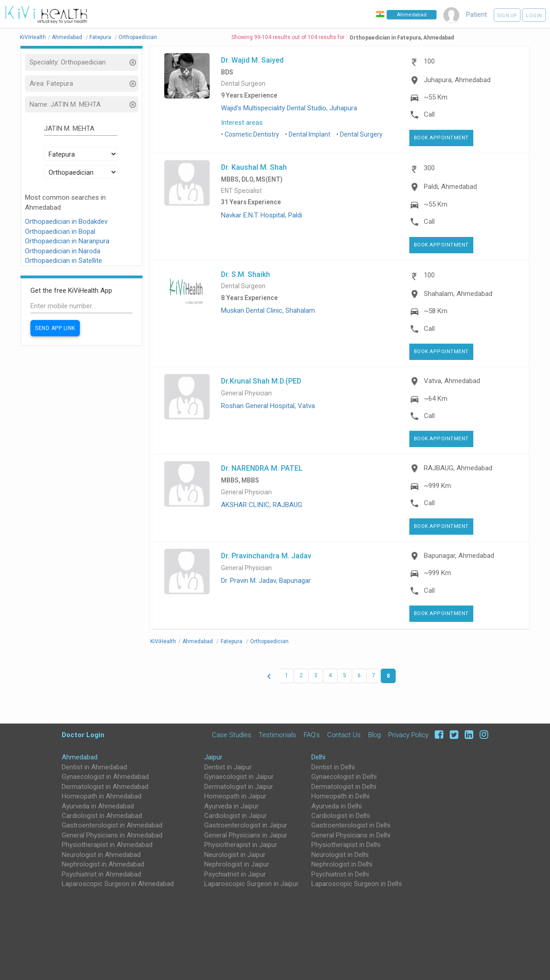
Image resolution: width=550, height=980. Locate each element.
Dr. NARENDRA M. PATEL (262, 468)
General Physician (246, 393)
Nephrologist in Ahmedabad (103, 864)
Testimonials (277, 735)
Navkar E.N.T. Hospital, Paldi (262, 215)
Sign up (507, 16)
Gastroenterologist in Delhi (351, 825)
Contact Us (344, 735)
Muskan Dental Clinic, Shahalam (268, 310)
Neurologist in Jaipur (235, 855)
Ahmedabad (80, 757)
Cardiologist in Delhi (341, 816)
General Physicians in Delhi (351, 835)
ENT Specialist (241, 191)
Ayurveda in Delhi (336, 806)
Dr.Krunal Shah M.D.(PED (261, 381)
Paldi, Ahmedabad (450, 187)
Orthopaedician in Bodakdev (66, 222)
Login (534, 16)
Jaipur (213, 757)
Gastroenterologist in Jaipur (246, 825)
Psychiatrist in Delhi (340, 874)
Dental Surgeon (243, 84)
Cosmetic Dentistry (252, 134)
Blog (374, 735)
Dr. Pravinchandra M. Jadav (266, 556)
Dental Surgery (361, 134)
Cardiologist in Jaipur (236, 816)
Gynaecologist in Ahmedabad (105, 777)
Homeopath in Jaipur (235, 796)
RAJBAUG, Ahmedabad (458, 468)
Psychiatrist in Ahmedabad (101, 874)
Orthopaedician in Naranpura (67, 241)
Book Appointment (441, 138)
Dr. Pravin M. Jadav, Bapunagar (266, 581)
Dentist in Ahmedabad (94, 767)
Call (429, 114)
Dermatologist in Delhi (344, 787)
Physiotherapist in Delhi (346, 845)
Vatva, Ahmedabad (452, 381)
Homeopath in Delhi (340, 796)
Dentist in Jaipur (228, 767)
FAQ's (312, 735)
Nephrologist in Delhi (342, 864)
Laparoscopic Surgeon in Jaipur (251, 884)
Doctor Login (83, 735)
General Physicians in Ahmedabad (112, 835)
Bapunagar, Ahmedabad (459, 556)
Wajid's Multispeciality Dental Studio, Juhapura (289, 108)
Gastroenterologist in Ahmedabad (112, 825)
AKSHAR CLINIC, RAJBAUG (262, 505)
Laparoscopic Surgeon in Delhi (356, 884)
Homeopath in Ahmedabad (102, 796)
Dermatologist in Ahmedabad (105, 787)
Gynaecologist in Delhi (344, 777)
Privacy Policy (408, 735)
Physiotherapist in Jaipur (241, 845)
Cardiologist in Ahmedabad (102, 816)
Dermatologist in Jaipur (239, 787)
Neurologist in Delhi (340, 855)
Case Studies (232, 735)
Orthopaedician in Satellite (64, 261)
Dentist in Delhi (333, 767)
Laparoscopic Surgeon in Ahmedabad (118, 884)
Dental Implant (309, 134)
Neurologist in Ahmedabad (101, 855)
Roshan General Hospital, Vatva (268, 406)
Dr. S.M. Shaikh (246, 274)
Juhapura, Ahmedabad (457, 80)
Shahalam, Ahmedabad (458, 294)
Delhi (318, 757)
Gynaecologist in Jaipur (239, 777)
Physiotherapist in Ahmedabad (107, 845)
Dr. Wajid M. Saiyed (252, 60)
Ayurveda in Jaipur (231, 806)
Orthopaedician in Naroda (63, 251)
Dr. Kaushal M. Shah (254, 167)
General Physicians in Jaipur (246, 835)
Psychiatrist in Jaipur (235, 874)
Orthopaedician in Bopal (60, 231)
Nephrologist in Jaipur (237, 864)
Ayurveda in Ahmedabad (98, 806)
